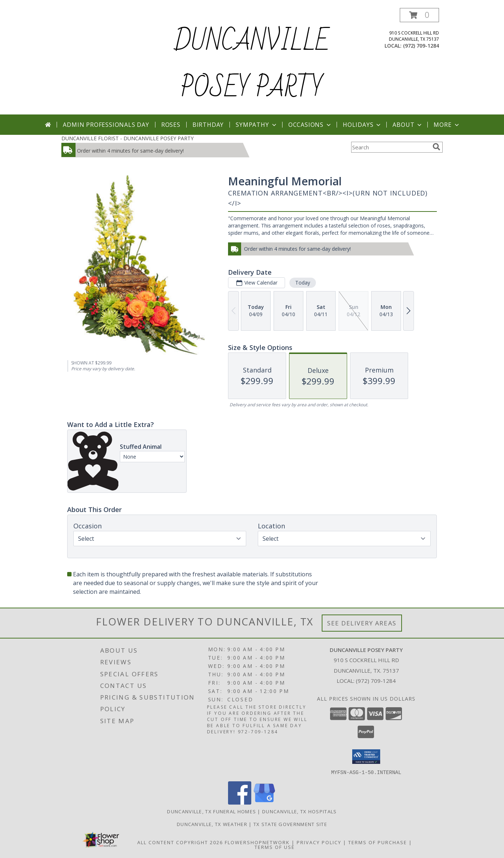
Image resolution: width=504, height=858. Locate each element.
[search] (436, 147)
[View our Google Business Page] (264, 802)
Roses (171, 125)
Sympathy (257, 125)
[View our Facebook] (240, 802)
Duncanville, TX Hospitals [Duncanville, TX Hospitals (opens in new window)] (300, 811)
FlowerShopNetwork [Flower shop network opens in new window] (257, 842)
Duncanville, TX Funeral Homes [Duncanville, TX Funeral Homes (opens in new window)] (212, 811)
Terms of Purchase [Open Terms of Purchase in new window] (378, 842)
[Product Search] (390, 147)
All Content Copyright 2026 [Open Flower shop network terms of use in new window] (180, 842)
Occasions (310, 125)
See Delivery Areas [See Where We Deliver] (362, 623)
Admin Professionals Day (106, 125)
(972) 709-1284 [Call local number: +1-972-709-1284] (421, 46)
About (408, 125)
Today (303, 283)
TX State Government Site (290, 824)
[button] (419, 15)
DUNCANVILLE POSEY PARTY (252, 65)
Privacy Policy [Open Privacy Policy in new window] (319, 842)
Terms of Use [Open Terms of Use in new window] (275, 847)
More (447, 125)
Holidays (362, 125)
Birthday (208, 125)
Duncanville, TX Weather (212, 824)
